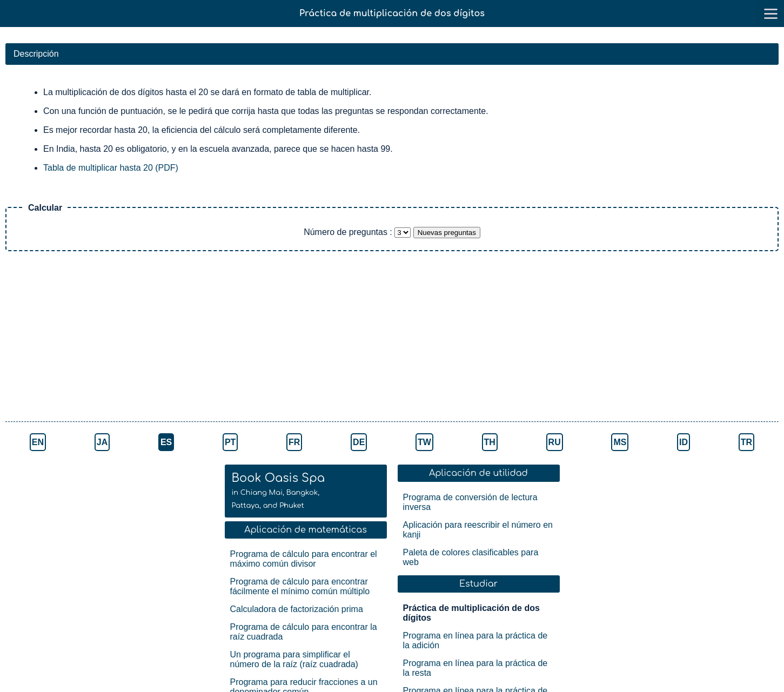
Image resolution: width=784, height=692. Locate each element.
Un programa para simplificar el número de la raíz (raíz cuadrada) (294, 659)
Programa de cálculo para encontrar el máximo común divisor (304, 559)
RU (555, 442)
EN (38, 442)
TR (746, 442)
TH (490, 442)
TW (424, 442)
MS (620, 442)
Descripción (36, 54)
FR (294, 442)
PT (230, 442)
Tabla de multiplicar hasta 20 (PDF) (111, 168)
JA (102, 442)
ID (684, 442)
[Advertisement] (189, 338)
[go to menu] (770, 14)
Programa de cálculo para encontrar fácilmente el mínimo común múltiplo (300, 586)
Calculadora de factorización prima (297, 609)
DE (359, 442)
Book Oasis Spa (279, 491)
